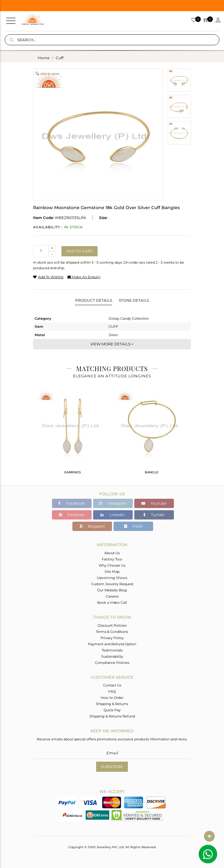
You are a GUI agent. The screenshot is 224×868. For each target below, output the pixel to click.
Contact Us (112, 685)
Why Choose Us (112, 565)
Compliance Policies (112, 663)
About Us (112, 553)
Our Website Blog (112, 590)
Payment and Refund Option (112, 644)
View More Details (112, 344)
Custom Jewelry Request (112, 584)
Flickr (134, 526)
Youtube (154, 503)
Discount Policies (112, 625)
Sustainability (112, 656)
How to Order (112, 698)
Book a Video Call (112, 603)
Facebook (72, 503)
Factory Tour (112, 559)
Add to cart (80, 251)
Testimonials (112, 650)
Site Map (112, 572)
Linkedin (113, 515)
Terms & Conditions (112, 632)
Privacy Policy (112, 638)
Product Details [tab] (94, 300)
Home (44, 58)
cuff (60, 58)
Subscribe (112, 767)
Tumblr (154, 515)
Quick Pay (112, 710)
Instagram (113, 503)
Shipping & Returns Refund (112, 716)
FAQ (112, 691)
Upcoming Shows (112, 578)
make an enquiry (84, 277)
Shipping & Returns (112, 704)
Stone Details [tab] (134, 300)
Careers (112, 596)
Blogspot (92, 526)
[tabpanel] (73, 435)
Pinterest (72, 515)
